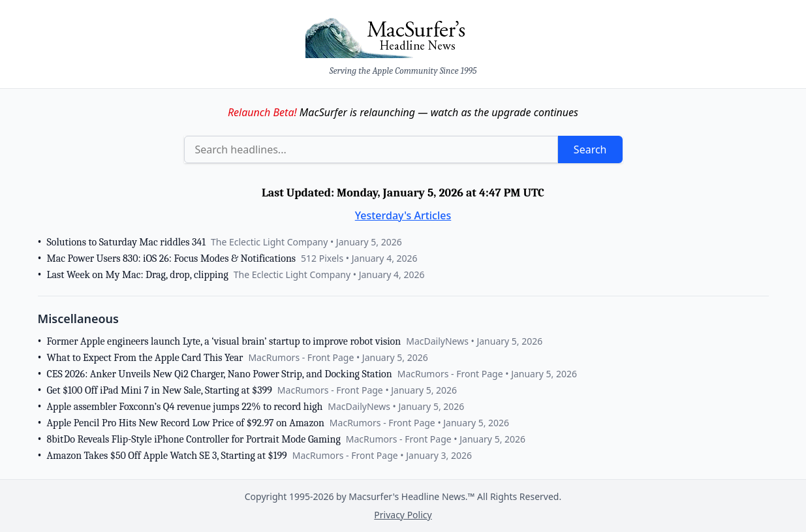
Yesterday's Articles (403, 215)
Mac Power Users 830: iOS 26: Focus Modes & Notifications (172, 258)
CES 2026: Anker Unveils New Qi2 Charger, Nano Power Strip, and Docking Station (220, 374)
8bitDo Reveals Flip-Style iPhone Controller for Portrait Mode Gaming (194, 439)
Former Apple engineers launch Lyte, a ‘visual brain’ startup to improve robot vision (224, 341)
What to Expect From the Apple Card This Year (145, 358)
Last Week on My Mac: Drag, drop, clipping (138, 275)
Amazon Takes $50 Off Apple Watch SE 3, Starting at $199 (167, 456)
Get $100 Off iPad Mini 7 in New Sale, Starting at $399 (160, 390)
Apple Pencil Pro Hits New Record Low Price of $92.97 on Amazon (186, 423)
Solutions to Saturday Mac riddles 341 (126, 242)
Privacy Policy (403, 515)
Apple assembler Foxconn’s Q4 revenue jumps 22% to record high (185, 407)
